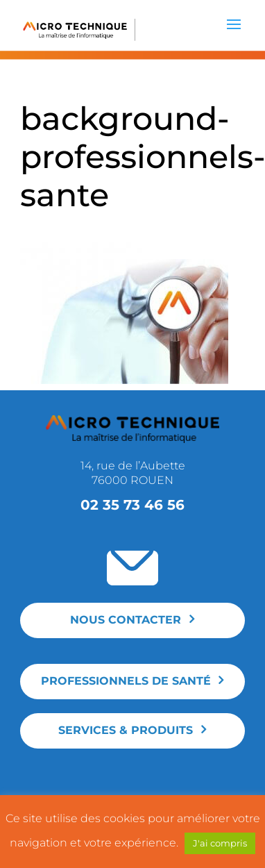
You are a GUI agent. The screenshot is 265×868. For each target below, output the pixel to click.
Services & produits (126, 730)
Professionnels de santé (126, 681)
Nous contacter (126, 620)
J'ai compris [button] (220, 843)
